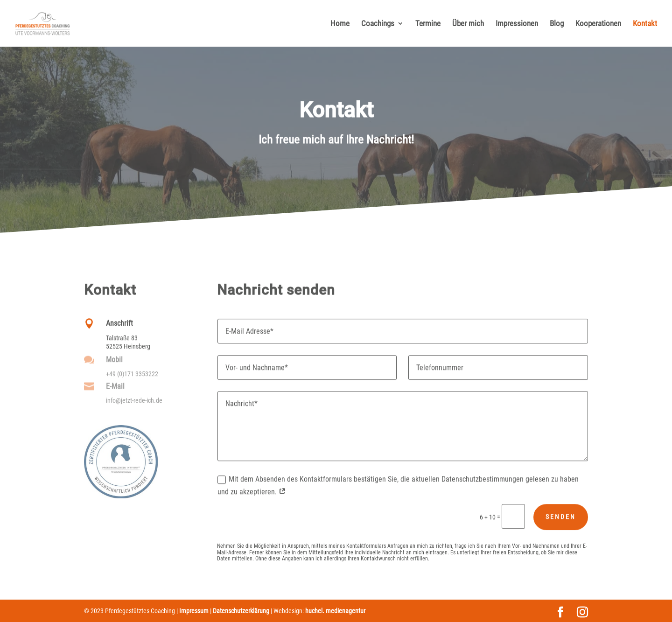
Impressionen (517, 24)
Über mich (468, 24)
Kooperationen (598, 24)
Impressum (194, 611)
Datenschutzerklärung (241, 611)
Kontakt (645, 24)
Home (340, 24)
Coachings (378, 24)
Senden (561, 522)
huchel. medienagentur (335, 611)
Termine (428, 24)
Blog (557, 24)
